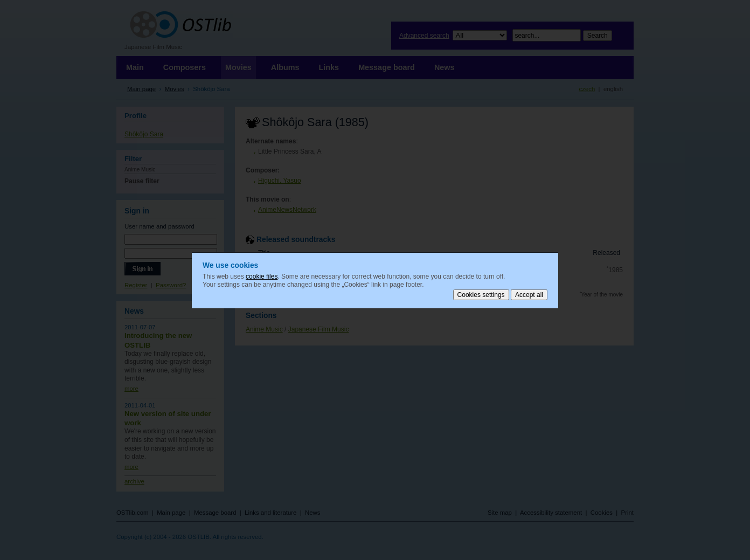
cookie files (262, 276)
